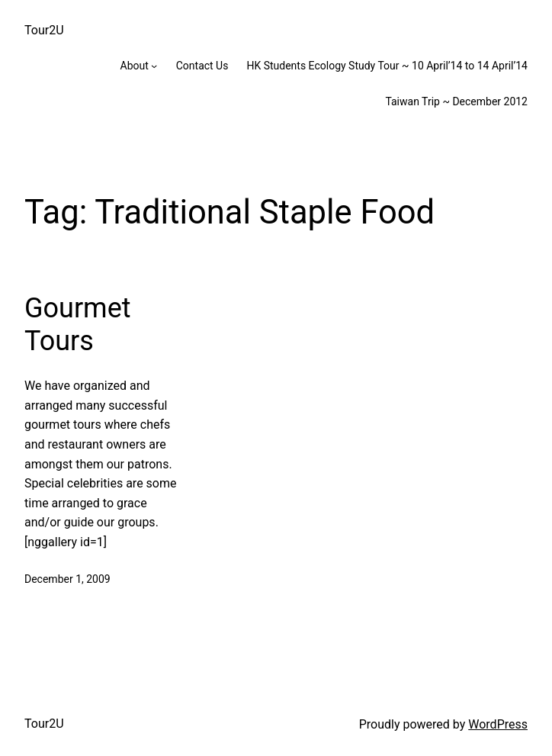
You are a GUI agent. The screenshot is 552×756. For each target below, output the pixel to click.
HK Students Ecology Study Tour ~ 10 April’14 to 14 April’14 (387, 66)
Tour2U (44, 30)
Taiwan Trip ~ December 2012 (456, 101)
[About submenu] (154, 66)
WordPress (498, 724)
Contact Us (202, 66)
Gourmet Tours (78, 325)
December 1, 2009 (67, 579)
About (135, 66)
